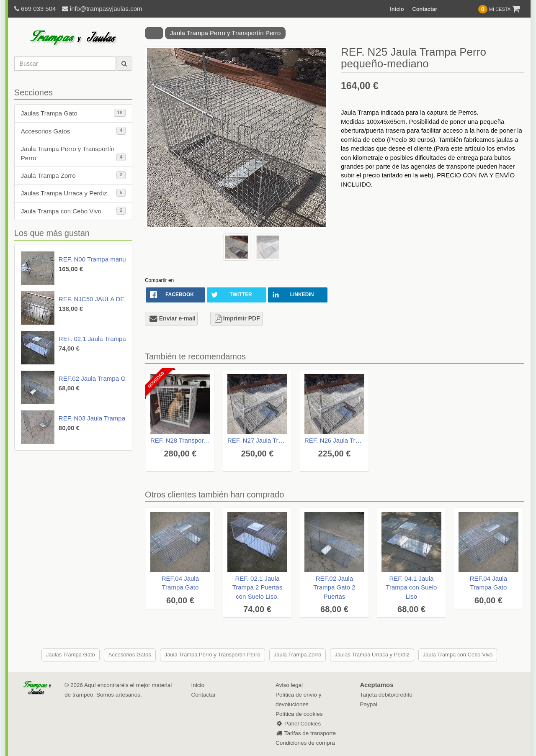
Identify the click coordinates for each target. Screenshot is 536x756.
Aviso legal (289, 685)
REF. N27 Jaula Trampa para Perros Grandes (257, 440)
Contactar (425, 9)
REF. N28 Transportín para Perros (180, 440)
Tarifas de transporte (306, 733)
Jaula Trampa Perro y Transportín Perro (73, 153)
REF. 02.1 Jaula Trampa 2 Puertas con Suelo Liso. (258, 587)
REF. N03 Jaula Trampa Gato (100, 418)
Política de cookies (299, 714)
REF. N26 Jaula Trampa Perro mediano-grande (334, 440)
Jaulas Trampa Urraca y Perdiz (73, 193)
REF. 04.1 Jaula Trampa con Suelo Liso (411, 587)
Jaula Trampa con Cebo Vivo (73, 211)
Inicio (397, 9)
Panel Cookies (298, 724)
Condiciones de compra (305, 743)
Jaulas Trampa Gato (73, 113)
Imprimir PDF (237, 318)
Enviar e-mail (173, 318)
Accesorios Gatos (73, 131)
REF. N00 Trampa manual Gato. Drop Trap (118, 259)
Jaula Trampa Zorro (73, 175)
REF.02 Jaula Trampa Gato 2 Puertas (111, 378)
